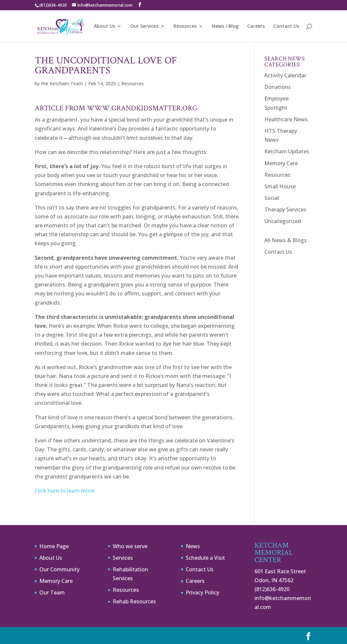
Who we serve (130, 546)
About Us (104, 26)
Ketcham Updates (287, 151)
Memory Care (281, 163)
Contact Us (286, 26)
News (193, 546)
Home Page (54, 546)
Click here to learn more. (65, 491)
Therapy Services (285, 209)
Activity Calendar (285, 75)
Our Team (52, 592)
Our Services (144, 26)
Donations (278, 87)
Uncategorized (283, 221)
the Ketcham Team (62, 83)
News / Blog (225, 26)
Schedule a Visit (205, 558)
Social (272, 198)
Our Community (59, 569)
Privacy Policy (202, 592)
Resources (185, 26)
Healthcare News (286, 119)
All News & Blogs (286, 240)
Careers (256, 26)
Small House (280, 186)
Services (123, 558)
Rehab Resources (134, 601)
